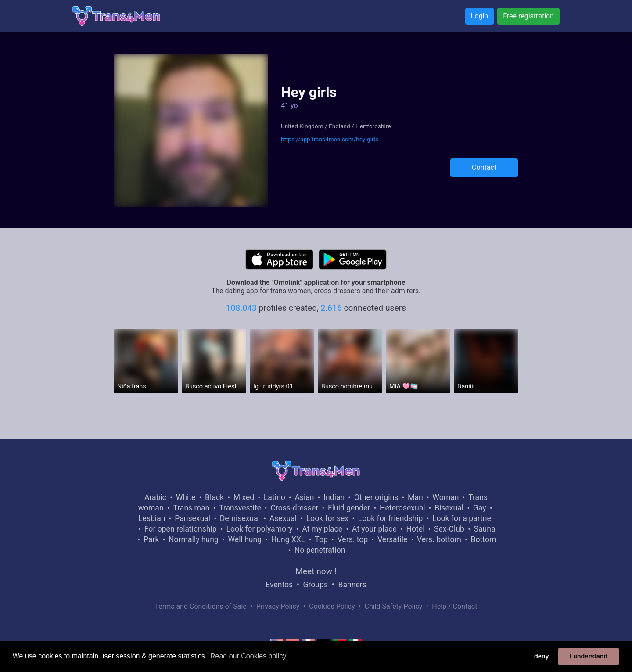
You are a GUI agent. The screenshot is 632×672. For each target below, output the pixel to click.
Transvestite (240, 508)
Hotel (415, 529)
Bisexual (449, 508)
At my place (322, 529)
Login (479, 16)
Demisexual (240, 518)
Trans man (191, 508)
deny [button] (542, 656)
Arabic (155, 497)
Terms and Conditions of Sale (201, 606)
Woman (445, 497)
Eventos (279, 585)
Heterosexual (402, 508)
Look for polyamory (259, 529)
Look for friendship (391, 518)
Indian (334, 497)
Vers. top (352, 539)
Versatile (392, 539)
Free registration (528, 16)
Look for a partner (463, 518)
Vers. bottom (439, 539)
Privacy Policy (278, 606)
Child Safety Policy (394, 606)
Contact (484, 167)
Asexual (283, 518)
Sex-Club (449, 529)
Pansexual (192, 518)
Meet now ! (316, 571)
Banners (352, 585)
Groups (316, 585)
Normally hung (194, 539)
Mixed (244, 497)
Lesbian (152, 518)
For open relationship (181, 529)
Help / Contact (454, 606)
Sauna (484, 529)
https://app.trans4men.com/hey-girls (330, 139)
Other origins (376, 497)
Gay (480, 508)
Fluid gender (349, 508)
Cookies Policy (332, 606)
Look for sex (327, 518)
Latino (275, 497)
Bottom (484, 539)
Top (321, 539)
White (186, 497)
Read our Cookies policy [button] (248, 656)
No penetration (320, 550)
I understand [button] (589, 656)
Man (415, 497)
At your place (374, 529)
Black (214, 497)
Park (151, 539)
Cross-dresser (294, 508)
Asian (304, 497)
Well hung (245, 539)
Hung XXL (288, 539)
